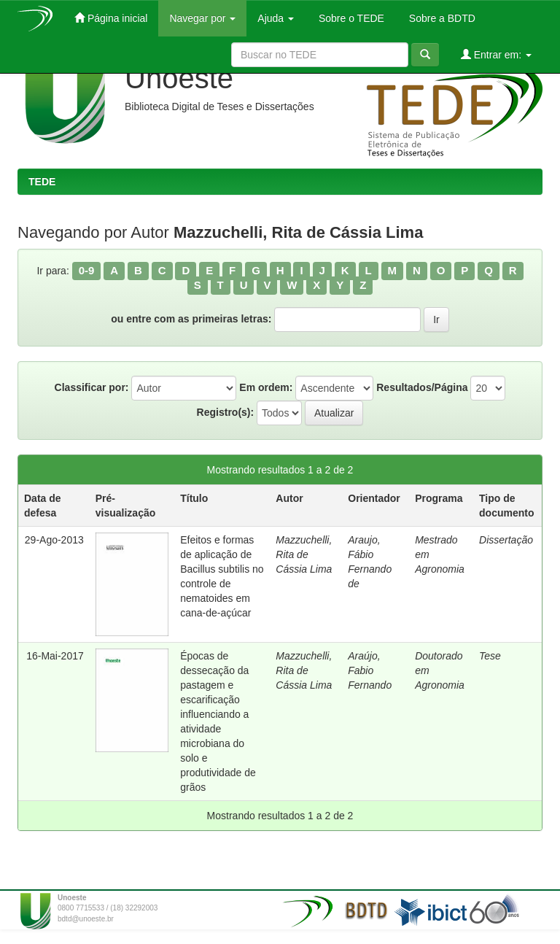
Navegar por (202, 18)
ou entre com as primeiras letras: (191, 319)
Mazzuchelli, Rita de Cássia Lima (304, 554)
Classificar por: (92, 387)
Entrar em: (496, 54)
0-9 (87, 270)
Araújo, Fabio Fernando (370, 670)
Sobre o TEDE (350, 18)
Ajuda (276, 18)
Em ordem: (266, 387)
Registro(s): (226, 412)
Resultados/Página (422, 387)
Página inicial (111, 18)
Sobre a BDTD (441, 18)
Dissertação (506, 540)
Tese (490, 656)
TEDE (42, 182)
